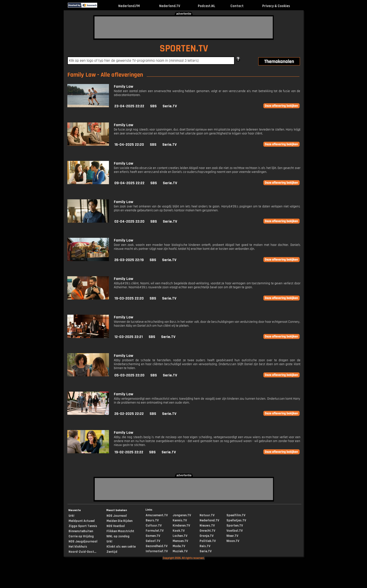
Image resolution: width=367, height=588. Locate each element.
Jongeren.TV (182, 515)
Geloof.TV (153, 541)
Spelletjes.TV (236, 520)
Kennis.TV (180, 520)
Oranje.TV (207, 536)
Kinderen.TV (181, 526)
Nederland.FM (129, 6)
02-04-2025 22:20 (129, 222)
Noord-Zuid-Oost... (82, 552)
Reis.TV (205, 546)
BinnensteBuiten (81, 531)
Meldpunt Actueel (82, 521)
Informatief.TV (157, 551)
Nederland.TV (170, 6)
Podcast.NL (207, 6)
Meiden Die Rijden (119, 521)
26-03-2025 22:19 (129, 260)
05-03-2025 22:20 (129, 375)
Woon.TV (233, 541)
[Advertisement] (184, 27)
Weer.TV (232, 536)
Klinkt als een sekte (121, 547)
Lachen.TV (180, 536)
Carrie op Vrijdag (81, 536)
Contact (237, 6)
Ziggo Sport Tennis (83, 526)
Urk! (71, 516)
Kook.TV (179, 531)
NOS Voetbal (116, 526)
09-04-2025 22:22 (129, 183)
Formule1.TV (155, 531)
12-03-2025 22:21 (129, 337)
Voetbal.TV (235, 531)
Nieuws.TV (207, 526)
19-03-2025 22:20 (129, 298)
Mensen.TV (180, 541)
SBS (153, 106)
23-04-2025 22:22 (129, 106)
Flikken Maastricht (120, 531)
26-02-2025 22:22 (129, 414)
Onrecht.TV (207, 531)
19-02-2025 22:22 (129, 452)
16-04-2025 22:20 (129, 145)
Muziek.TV (180, 551)
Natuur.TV (207, 515)
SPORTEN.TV (184, 49)
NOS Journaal (117, 516)
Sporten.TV (235, 526)
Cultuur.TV (154, 526)
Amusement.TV (157, 515)
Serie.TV (170, 106)
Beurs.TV (152, 520)
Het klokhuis (78, 547)
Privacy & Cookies (276, 6)
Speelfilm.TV (236, 515)
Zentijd (112, 552)
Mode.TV (179, 546)
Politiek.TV (208, 541)
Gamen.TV (153, 536)
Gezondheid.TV (157, 546)
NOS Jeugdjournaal (83, 541)
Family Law (124, 87)
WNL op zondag (118, 536)
